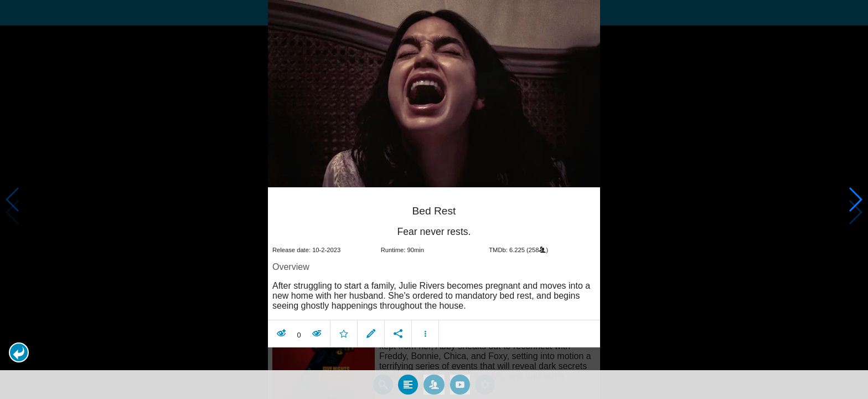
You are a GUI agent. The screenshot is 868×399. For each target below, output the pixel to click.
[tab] (408, 382)
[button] (19, 352)
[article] (434, 267)
